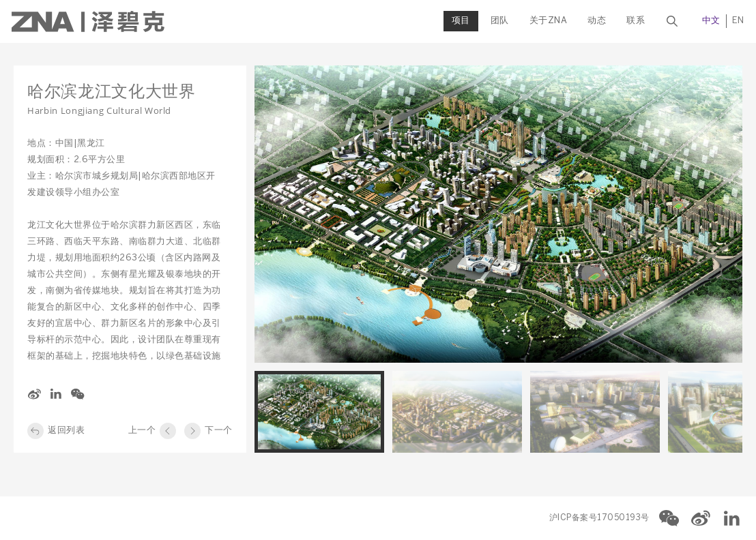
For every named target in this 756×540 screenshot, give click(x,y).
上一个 (142, 431)
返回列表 (66, 431)
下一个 (219, 431)
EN (736, 21)
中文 (709, 21)
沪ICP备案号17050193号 (599, 518)
